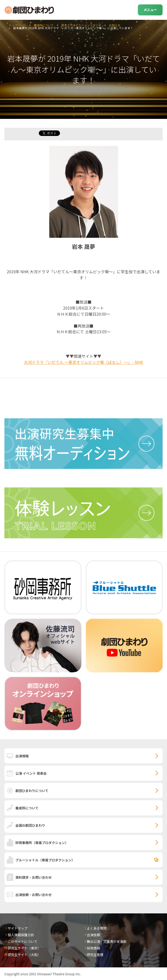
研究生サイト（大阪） (24, 955)
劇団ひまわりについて (32, 791)
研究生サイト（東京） (24, 948)
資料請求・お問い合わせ (34, 877)
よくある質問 (97, 928)
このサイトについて (23, 941)
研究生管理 (95, 955)
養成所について (43, 25)
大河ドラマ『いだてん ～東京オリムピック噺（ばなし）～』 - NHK (83, 362)
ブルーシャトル (45, 860)
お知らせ (115, 25)
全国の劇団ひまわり (30, 825)
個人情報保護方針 (21, 935)
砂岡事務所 (42, 843)
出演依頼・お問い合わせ (34, 895)
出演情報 (22, 756)
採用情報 (94, 948)
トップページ (17, 25)
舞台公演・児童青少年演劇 (107, 941)
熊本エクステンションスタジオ (81, 25)
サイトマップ (18, 928)
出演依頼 (94, 935)
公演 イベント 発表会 (31, 773)
